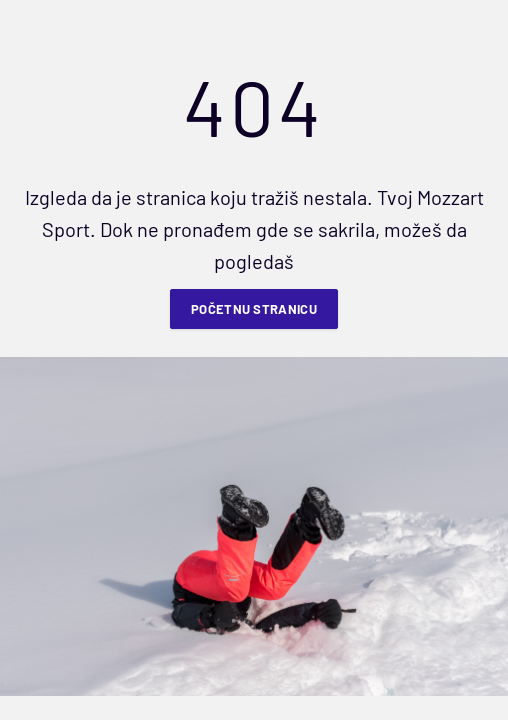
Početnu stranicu (254, 309)
